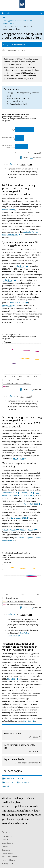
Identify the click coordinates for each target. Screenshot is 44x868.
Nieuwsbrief (13, 843)
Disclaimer (6, 850)
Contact (5, 840)
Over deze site (7, 836)
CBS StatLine (29, 495)
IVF (3, 481)
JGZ (39, 226)
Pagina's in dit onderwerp (15, 44)
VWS (32, 224)
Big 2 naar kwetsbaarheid (17, 104)
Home (4, 18)
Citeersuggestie (8, 853)
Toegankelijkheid (9, 860)
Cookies (5, 847)
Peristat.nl (9, 70)
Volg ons (14, 864)
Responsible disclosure (11, 857)
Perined (11, 164)
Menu (7, 13)
